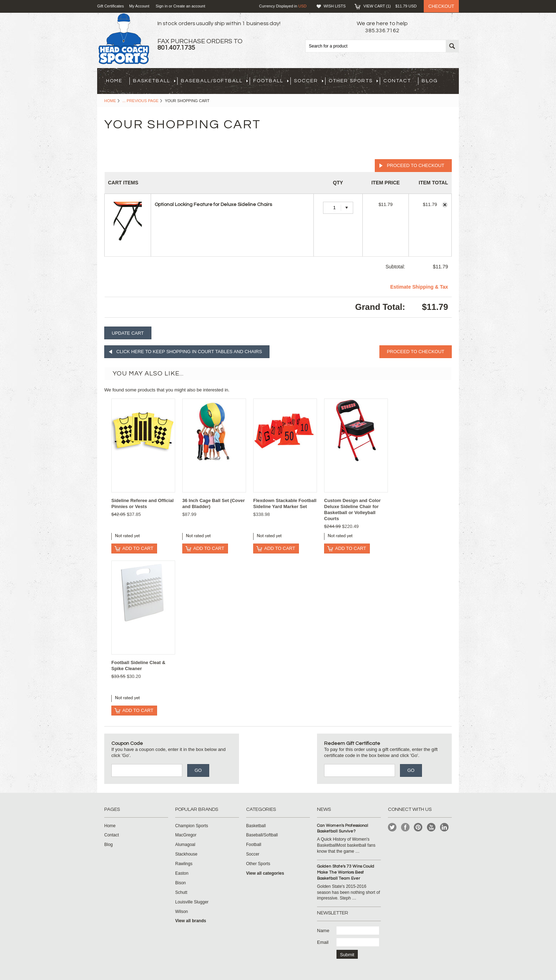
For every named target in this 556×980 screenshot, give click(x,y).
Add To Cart (138, 548)
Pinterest (418, 827)
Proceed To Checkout (416, 165)
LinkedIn (444, 827)
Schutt (181, 892)
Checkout (441, 6)
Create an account (189, 6)
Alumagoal (185, 845)
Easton (182, 873)
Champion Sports (192, 826)
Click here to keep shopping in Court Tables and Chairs (189, 352)
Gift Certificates (110, 6)
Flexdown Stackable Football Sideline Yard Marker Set (285, 503)
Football (271, 81)
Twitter (392, 827)
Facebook (405, 827)
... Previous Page (140, 101)
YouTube (431, 827)
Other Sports (353, 81)
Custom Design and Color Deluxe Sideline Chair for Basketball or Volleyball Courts (352, 510)
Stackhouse (186, 854)
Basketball (154, 81)
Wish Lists (334, 6)
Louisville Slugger (192, 902)
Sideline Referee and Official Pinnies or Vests (143, 503)
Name (323, 931)
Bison (180, 883)
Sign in (162, 6)
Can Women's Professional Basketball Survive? (343, 829)
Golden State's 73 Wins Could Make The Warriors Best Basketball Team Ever (346, 872)
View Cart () (390, 6)
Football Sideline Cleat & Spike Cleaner (138, 666)
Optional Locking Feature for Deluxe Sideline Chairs (213, 205)
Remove (445, 205)
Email (323, 942)
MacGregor (186, 835)
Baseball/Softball (214, 81)
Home (110, 101)
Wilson (182, 912)
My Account (139, 6)
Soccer (309, 81)
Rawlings (184, 864)
